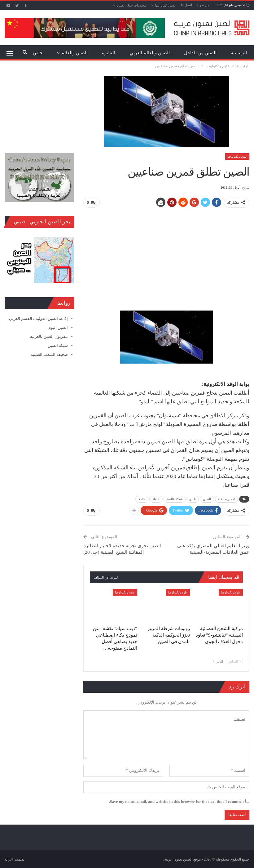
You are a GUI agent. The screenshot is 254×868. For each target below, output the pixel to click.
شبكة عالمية (175, 499)
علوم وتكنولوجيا (237, 157)
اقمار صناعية (226, 499)
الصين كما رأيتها (166, 5)
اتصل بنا (186, 5)
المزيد (82, 53)
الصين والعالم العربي (150, 53)
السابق (234, 661)
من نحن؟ (203, 5)
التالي (218, 661)
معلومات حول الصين (132, 5)
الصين (207, 499)
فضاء (156, 499)
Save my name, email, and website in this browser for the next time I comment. (176, 801)
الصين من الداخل (200, 53)
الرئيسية (239, 53)
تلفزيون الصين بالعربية (49, 336)
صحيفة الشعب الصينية (49, 354)
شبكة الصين (58, 345)
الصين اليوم (58, 327)
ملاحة (142, 499)
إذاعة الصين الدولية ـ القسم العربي (38, 318)
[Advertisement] (166, 256)
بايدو (193, 499)
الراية (9, 859)
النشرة (109, 53)
